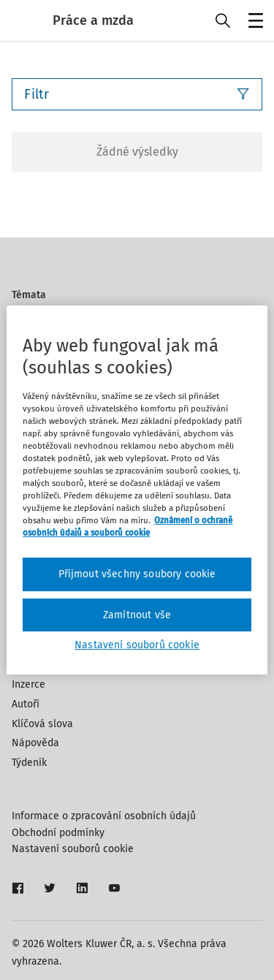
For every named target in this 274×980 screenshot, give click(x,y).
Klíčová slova (42, 724)
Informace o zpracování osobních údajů (104, 816)
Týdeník (29, 763)
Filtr (137, 94)
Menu (253, 22)
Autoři (26, 704)
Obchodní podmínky (58, 833)
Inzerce (28, 684)
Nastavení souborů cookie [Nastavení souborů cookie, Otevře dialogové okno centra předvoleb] (137, 645)
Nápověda (35, 743)
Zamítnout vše (137, 615)
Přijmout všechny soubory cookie (137, 574)
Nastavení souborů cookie (73, 849)
